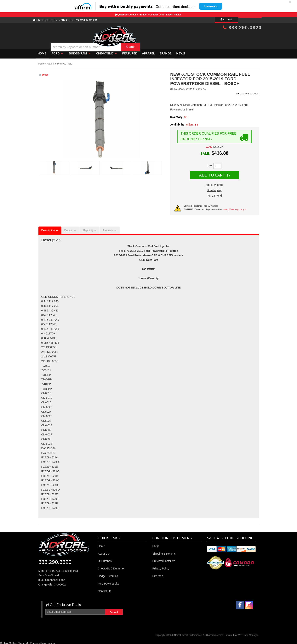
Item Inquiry (214, 188)
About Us (103, 552)
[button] (152, 37)
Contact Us (104, 589)
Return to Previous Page (60, 62)
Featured (130, 52)
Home (42, 52)
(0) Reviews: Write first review (188, 87)
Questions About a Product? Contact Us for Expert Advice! (150, 15)
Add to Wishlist (214, 183)
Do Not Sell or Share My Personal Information (27, 641)
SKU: (239, 92)
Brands (165, 52)
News (181, 52)
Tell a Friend (214, 194)
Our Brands (105, 559)
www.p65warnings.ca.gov (235, 208)
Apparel (148, 52)
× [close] (290, 2)
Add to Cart (212, 173)
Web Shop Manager (248, 633)
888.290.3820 (242, 28)
